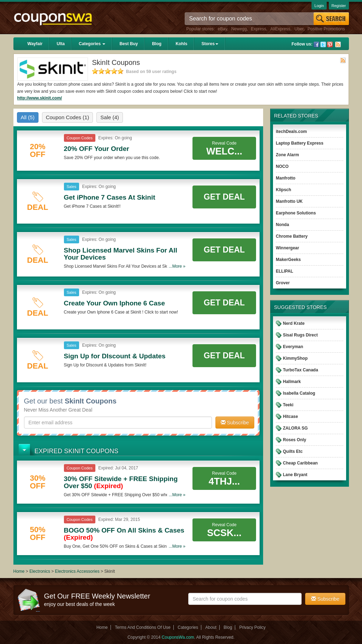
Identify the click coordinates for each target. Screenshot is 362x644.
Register (339, 6)
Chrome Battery (292, 236)
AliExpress (280, 29)
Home (19, 571)
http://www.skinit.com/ (40, 98)
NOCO (282, 166)
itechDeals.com (291, 132)
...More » (177, 266)
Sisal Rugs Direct (300, 335)
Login (319, 6)
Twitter (323, 44)
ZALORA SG (295, 428)
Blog (157, 44)
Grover (283, 283)
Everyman (293, 347)
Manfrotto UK (289, 201)
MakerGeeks (288, 260)
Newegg (239, 29)
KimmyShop (295, 358)
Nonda (282, 225)
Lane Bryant (295, 475)
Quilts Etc (293, 451)
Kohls (181, 44)
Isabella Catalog (299, 393)
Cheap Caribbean (300, 463)
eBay (222, 29)
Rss (338, 44)
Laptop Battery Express (300, 143)
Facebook (316, 44)
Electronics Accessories (78, 571)
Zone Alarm (287, 155)
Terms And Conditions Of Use (143, 627)
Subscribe (235, 423)
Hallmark (292, 382)
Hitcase (290, 417)
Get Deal (224, 197)
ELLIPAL (284, 271)
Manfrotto (286, 178)
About (211, 627)
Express (258, 29)
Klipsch (283, 190)
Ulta (61, 44)
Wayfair (35, 44)
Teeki (288, 405)
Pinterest (330, 44)
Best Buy (129, 44)
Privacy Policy (252, 627)
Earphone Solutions (296, 213)
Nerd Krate (294, 323)
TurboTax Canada (301, 370)
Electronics (40, 571)
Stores (210, 44)
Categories (92, 44)
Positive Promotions (326, 29)
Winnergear (287, 248)
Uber (299, 29)
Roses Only (295, 440)
